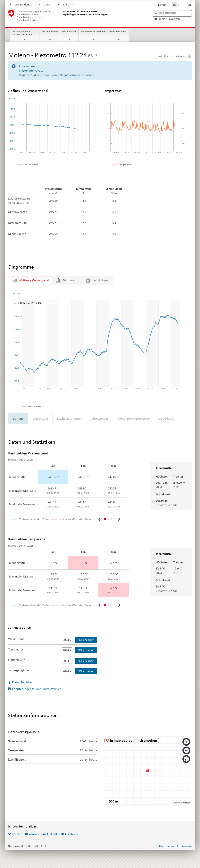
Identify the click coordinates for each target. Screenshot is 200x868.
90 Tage (18, 419)
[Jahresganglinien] (67, 671)
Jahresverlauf (99, 419)
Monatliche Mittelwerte (133, 419)
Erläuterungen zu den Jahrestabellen (37, 689)
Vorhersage (40, 419)
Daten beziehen (23, 682)
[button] (100, 519)
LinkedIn (53, 834)
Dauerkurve (167, 419)
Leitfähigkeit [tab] (101, 280)
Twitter (17, 834)
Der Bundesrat (21, 4)
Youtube (34, 834)
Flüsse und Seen (50, 31)
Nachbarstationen (69, 419)
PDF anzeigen (86, 640)
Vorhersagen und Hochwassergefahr (22, 33)
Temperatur (16, 649)
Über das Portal (119, 31)
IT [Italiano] (184, 5)
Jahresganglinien (19, 670)
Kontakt (162, 5)
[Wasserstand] (67, 640)
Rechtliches (167, 846)
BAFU (64, 4)
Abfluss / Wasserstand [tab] (34, 280)
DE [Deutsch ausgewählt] (175, 5)
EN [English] (189, 5)
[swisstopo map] (147, 771)
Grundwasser (70, 31)
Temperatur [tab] (71, 280)
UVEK (45, 4)
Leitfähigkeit (16, 660)
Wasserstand (16, 639)
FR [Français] (180, 5)
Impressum (184, 846)
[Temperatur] (67, 650)
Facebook (71, 834)
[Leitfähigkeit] (67, 661)
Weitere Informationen (93, 31)
